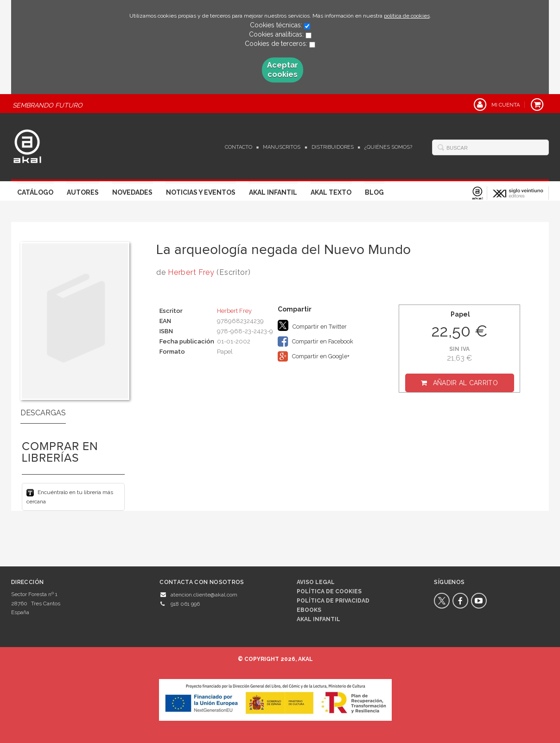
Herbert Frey (191, 272)
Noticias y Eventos (201, 192)
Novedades (132, 192)
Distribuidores (333, 147)
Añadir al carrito (465, 383)
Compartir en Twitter (312, 325)
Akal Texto (331, 192)
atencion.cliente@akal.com (204, 595)
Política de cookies (329, 591)
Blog (374, 192)
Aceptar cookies (283, 70)
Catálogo (35, 192)
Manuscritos (282, 147)
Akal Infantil (273, 192)
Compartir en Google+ (314, 356)
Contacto (239, 147)
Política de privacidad (333, 601)
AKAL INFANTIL (318, 619)
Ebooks (309, 610)
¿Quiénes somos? (388, 147)
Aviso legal (316, 582)
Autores (83, 192)
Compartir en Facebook (315, 342)
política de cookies (407, 16)
